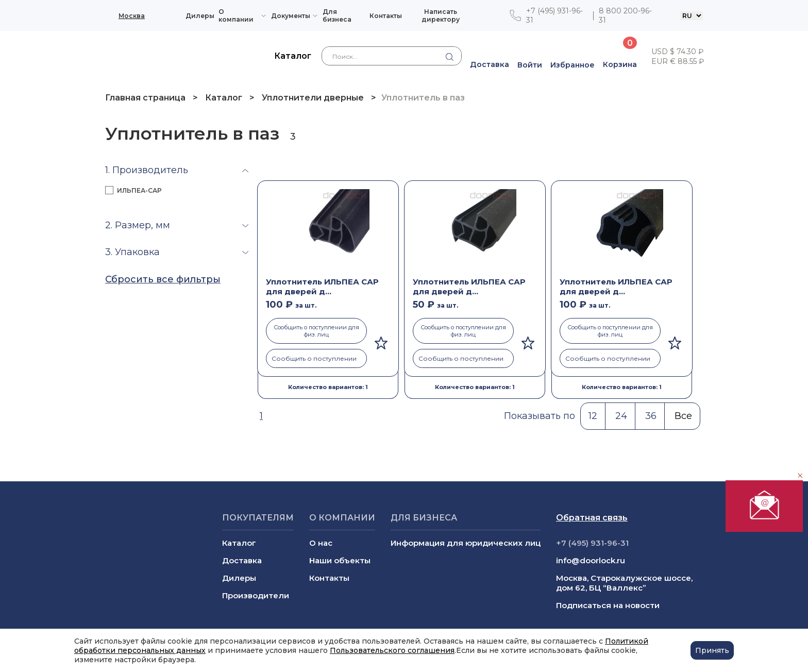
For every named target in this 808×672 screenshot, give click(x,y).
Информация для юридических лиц (466, 543)
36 (651, 416)
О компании (236, 15)
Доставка (242, 560)
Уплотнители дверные (313, 98)
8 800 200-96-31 (625, 15)
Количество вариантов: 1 (328, 387)
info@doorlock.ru (591, 560)
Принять (712, 650)
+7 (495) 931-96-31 (554, 15)
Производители (256, 595)
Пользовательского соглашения (392, 650)
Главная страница (146, 98)
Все (683, 416)
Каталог (224, 98)
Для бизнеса (337, 15)
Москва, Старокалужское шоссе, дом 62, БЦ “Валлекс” (624, 583)
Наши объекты (340, 560)
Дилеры (200, 16)
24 (621, 416)
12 (593, 416)
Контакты (386, 16)
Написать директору (441, 15)
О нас (321, 543)
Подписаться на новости (608, 605)
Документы (291, 16)
